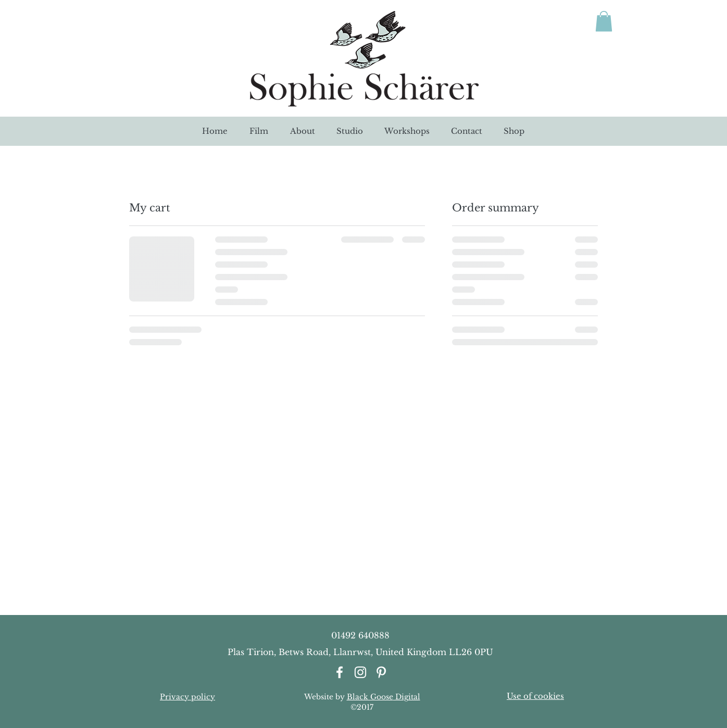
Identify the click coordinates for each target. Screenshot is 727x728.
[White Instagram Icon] (360, 672)
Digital (407, 697)
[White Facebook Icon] (340, 672)
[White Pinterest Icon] (381, 672)
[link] (604, 21)
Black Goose (370, 697)
